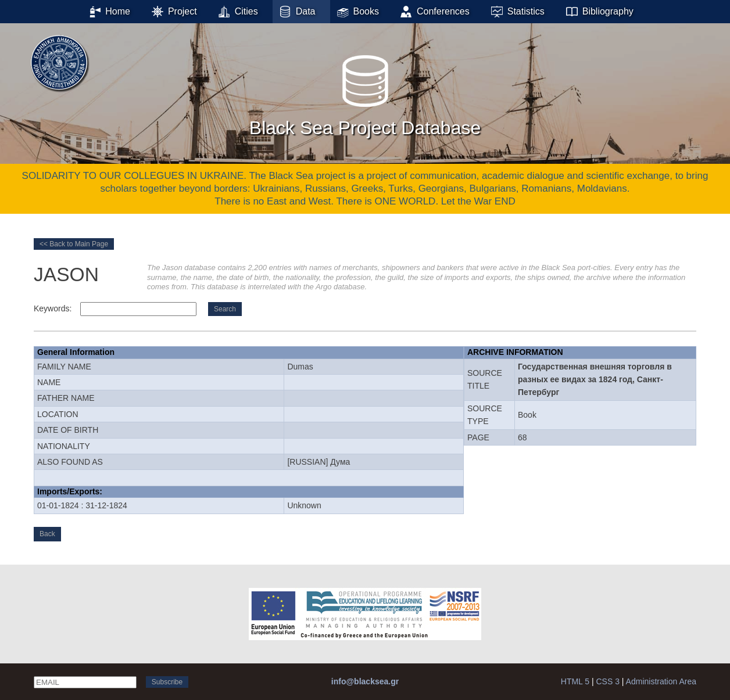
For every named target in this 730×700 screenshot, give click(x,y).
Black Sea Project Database (365, 92)
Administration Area (661, 681)
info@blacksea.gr (365, 681)
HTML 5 (575, 681)
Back (47, 534)
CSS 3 (607, 681)
